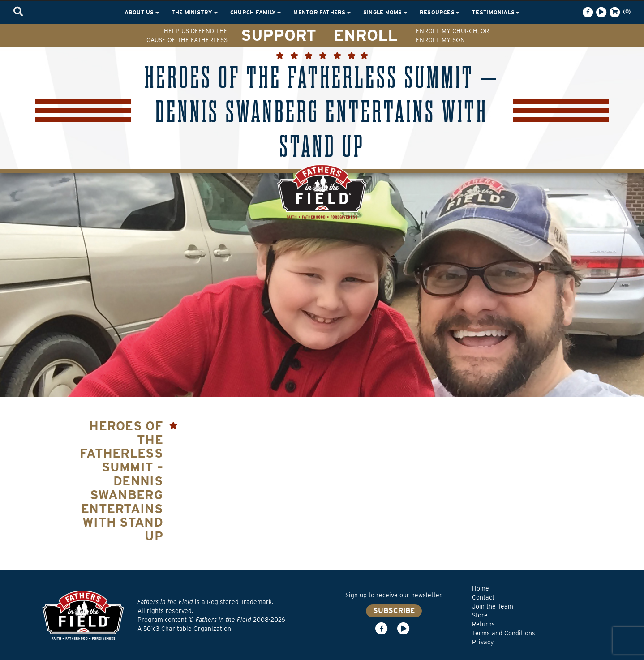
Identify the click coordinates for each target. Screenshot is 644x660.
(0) (619, 12)
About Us (142, 12)
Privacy (483, 642)
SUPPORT (279, 35)
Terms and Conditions (504, 633)
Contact (483, 597)
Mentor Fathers (322, 12)
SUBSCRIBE (394, 611)
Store (480, 615)
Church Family (255, 12)
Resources (440, 12)
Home (481, 588)
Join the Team (493, 606)
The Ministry (195, 12)
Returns (483, 624)
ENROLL (366, 35)
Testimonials (496, 12)
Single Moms (385, 12)
